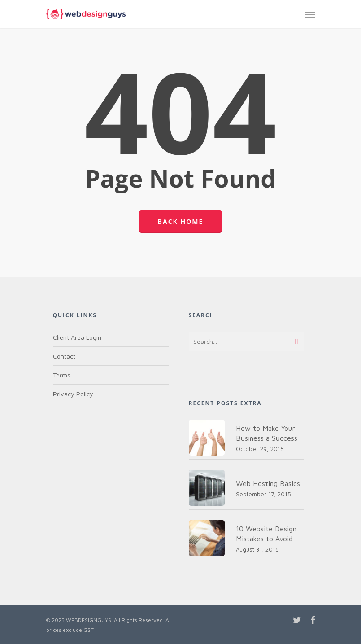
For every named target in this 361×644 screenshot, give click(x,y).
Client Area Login (77, 337)
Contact (64, 356)
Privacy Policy (73, 394)
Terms (62, 375)
